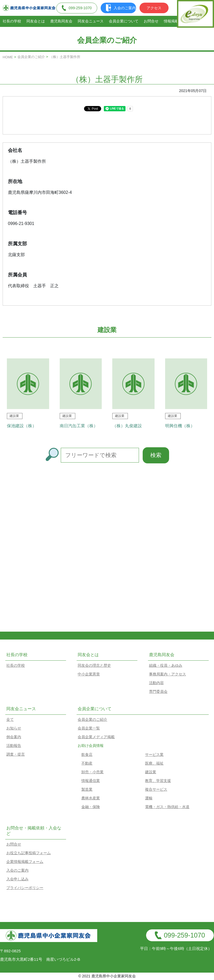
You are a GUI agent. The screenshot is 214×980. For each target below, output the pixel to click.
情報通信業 (91, 781)
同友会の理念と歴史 (94, 665)
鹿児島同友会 (61, 21)
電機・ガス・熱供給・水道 (167, 807)
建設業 (151, 772)
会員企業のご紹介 (31, 57)
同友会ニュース (91, 21)
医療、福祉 (154, 763)
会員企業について (124, 21)
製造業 (87, 789)
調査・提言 (16, 754)
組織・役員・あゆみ (166, 665)
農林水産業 (91, 798)
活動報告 (14, 746)
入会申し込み (17, 879)
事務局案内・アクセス (168, 674)
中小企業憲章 (89, 674)
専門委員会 (158, 691)
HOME (8, 57)
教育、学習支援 (158, 781)
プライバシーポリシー (25, 888)
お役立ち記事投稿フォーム (29, 853)
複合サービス (156, 789)
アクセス (154, 8)
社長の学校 (12, 21)
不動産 (87, 763)
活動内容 (156, 683)
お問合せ (151, 21)
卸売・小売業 (92, 772)
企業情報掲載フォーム (25, 862)
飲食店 (87, 755)
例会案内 (14, 737)
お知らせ (14, 728)
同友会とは (36, 21)
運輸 (149, 798)
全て (10, 719)
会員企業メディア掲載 (96, 737)
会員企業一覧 (89, 728)
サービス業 (154, 755)
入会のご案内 (121, 8)
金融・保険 (91, 807)
